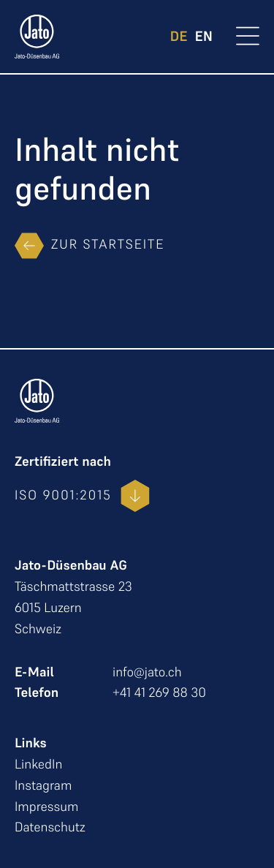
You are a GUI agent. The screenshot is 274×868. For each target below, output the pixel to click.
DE (179, 37)
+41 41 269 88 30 (159, 693)
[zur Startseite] (37, 37)
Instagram (43, 786)
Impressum (46, 807)
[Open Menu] (248, 38)
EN (204, 37)
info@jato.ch (147, 672)
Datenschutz (50, 827)
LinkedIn (38, 765)
